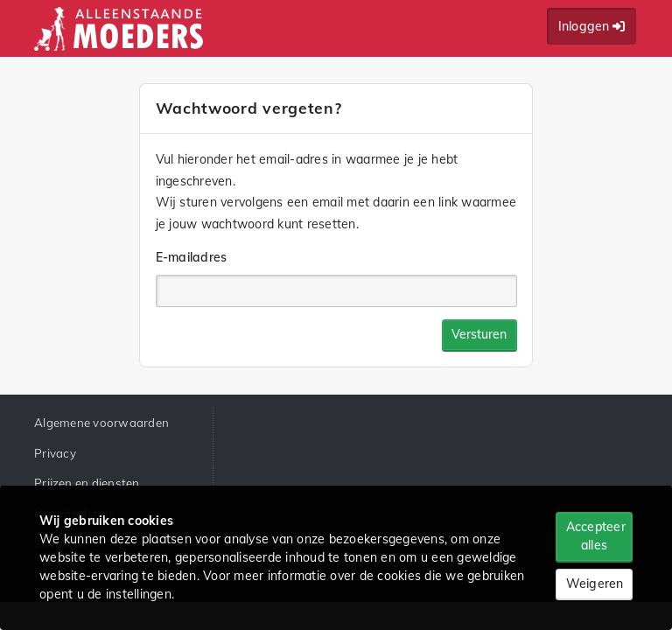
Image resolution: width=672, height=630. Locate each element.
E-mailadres (192, 257)
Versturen (479, 334)
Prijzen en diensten (87, 483)
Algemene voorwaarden (101, 423)
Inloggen (592, 26)
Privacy (55, 453)
